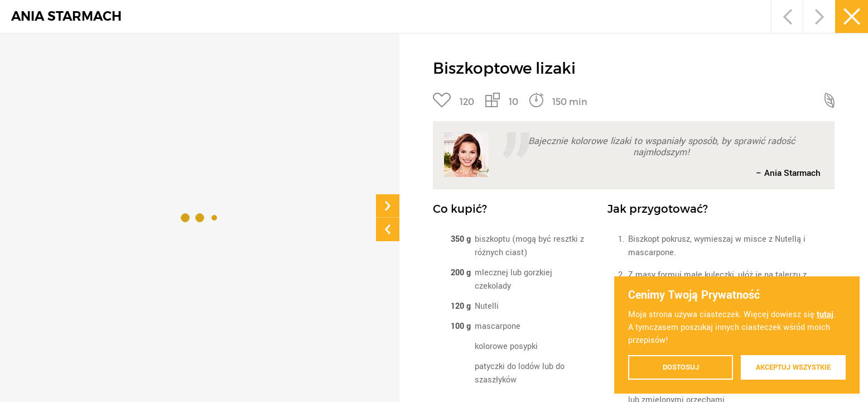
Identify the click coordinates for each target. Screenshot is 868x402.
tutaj (825, 315)
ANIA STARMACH (66, 16)
